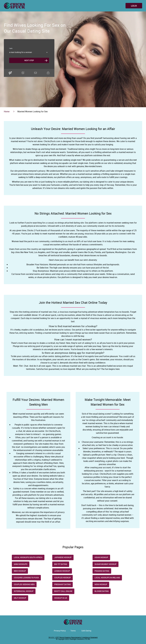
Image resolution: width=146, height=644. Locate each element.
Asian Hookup (101, 557)
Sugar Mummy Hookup (106, 564)
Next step (29, 60)
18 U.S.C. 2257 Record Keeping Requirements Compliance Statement (73, 637)
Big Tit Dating (61, 564)
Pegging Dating (102, 571)
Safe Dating (86, 631)
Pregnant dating (62, 584)
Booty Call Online (63, 591)
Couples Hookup (62, 578)
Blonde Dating (102, 591)
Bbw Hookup (20, 571)
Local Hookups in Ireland (107, 578)
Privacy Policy (60, 631)
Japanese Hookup (63, 557)
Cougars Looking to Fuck (26, 578)
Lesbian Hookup (62, 571)
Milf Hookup (20, 598)
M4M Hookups (21, 564)
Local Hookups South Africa (28, 557)
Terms (73, 631)
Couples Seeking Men (24, 584)
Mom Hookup (101, 584)
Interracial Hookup (24, 591)
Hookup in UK (61, 598)
